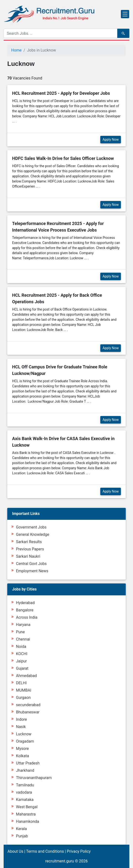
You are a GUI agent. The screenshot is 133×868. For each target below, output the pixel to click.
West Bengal (27, 807)
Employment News (32, 571)
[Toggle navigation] (125, 14)
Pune (20, 632)
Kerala (21, 829)
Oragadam (25, 741)
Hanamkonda (27, 821)
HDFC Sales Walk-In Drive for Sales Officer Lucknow (63, 158)
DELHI (21, 683)
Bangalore (25, 610)
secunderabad (28, 705)
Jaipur (21, 661)
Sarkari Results (29, 542)
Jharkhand (25, 770)
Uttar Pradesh (28, 763)
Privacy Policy (79, 851)
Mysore (22, 749)
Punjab (22, 836)
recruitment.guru (60, 861)
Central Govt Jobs (31, 564)
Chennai (23, 639)
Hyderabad (25, 603)
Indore (21, 719)
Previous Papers (30, 549)
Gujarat (22, 668)
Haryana (23, 625)
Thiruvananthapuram (34, 778)
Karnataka (25, 800)
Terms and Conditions (45, 851)
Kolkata (23, 756)
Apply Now (111, 139)
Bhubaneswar (28, 712)
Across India (27, 617)
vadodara (24, 792)
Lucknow (24, 734)
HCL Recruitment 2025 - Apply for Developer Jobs (61, 93)
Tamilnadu (25, 785)
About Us (15, 851)
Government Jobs (31, 527)
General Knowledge (33, 534)
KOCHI (22, 654)
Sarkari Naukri (28, 556)
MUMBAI (24, 690)
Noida (21, 647)
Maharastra (26, 814)
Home (16, 50)
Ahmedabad (26, 676)
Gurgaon (23, 698)
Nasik (21, 727)
